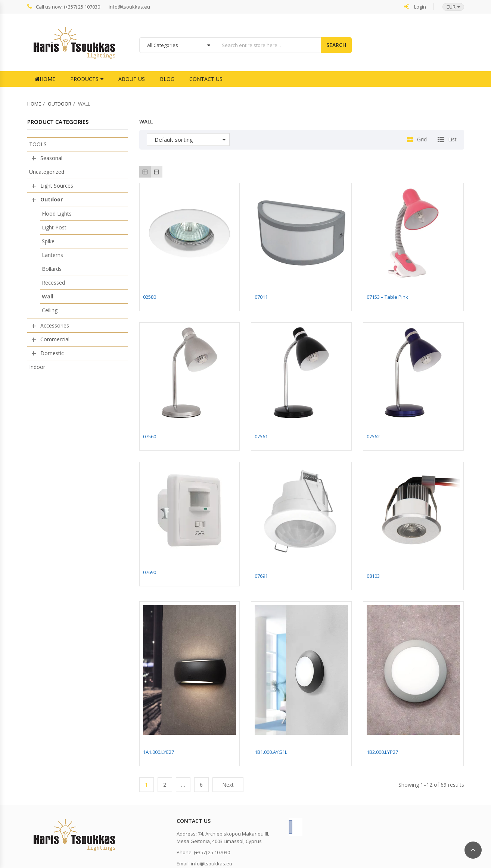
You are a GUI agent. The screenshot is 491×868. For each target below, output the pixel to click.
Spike (48, 241)
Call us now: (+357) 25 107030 (64, 7)
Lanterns (52, 255)
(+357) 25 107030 (212, 852)
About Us (132, 79)
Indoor (37, 367)
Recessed (53, 283)
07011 (261, 297)
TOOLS (38, 144)
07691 (261, 576)
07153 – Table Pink (387, 297)
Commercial (55, 339)
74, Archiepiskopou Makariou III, (234, 834)
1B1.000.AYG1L (271, 752)
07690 (150, 572)
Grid (422, 139)
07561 (261, 436)
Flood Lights (57, 214)
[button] (450, 7)
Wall (48, 296)
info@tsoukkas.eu (129, 7)
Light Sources (57, 186)
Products (84, 79)
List (452, 139)
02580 (150, 297)
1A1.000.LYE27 (159, 752)
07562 (373, 436)
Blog (167, 79)
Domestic (52, 353)
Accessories (55, 325)
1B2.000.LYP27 (382, 752)
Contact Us (206, 79)
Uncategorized (47, 172)
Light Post (54, 227)
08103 (373, 576)
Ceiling (50, 310)
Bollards (52, 269)
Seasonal (51, 158)
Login (415, 7)
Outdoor (60, 104)
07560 (150, 436)
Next (228, 785)
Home (45, 79)
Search (336, 45)
